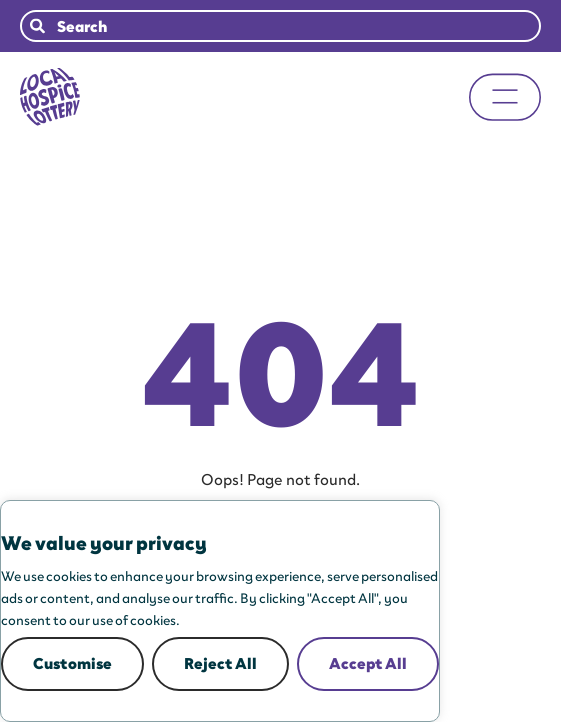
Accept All (368, 663)
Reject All (220, 663)
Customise (72, 663)
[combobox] (280, 26)
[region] (220, 611)
